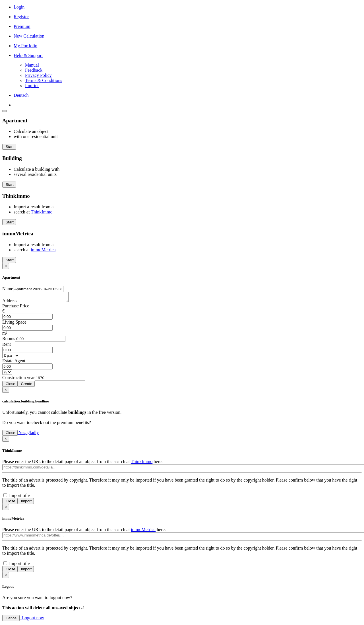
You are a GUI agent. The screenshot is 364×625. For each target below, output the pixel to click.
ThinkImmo (42, 212)
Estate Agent (14, 362)
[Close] (6, 266)
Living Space (14, 324)
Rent (7, 346)
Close (10, 386)
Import (26, 503)
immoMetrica (43, 250)
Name (8, 289)
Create (26, 386)
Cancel (11, 620)
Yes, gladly (28, 434)
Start (9, 147)
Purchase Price (16, 308)
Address (10, 302)
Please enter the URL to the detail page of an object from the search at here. (82, 463)
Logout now (32, 619)
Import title (19, 497)
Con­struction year (18, 379)
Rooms (9, 340)
